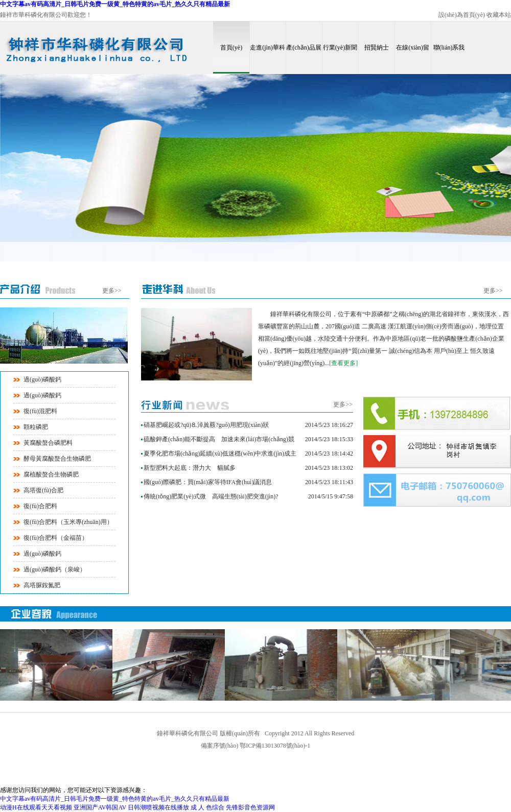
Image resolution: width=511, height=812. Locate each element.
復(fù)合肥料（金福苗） (56, 538)
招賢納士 (377, 47)
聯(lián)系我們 (449, 59)
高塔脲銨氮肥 (42, 585)
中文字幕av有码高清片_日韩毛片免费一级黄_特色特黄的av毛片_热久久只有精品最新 (115, 4)
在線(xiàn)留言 (413, 59)
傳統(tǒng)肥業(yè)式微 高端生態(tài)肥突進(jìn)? (211, 496)
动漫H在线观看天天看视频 (36, 807)
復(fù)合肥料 (40, 506)
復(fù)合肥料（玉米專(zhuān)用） (68, 522)
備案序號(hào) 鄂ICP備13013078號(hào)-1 (255, 746)
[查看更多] (343, 363)
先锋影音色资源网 (250, 807)
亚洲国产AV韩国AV (100, 807)
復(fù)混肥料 (40, 411)
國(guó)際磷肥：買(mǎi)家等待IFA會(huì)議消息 (208, 482)
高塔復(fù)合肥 (43, 490)
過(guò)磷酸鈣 (42, 379)
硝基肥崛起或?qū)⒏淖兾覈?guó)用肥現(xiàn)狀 (206, 425)
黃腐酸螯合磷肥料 (48, 443)
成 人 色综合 (207, 807)
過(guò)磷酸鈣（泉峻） (55, 569)
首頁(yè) (231, 47)
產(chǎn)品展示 (304, 59)
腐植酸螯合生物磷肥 (51, 474)
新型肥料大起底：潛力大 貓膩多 (190, 468)
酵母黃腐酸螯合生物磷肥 (57, 459)
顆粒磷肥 (36, 427)
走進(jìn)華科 (268, 47)
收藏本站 (499, 15)
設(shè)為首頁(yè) (462, 15)
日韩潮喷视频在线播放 (158, 807)
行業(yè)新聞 (340, 47)
